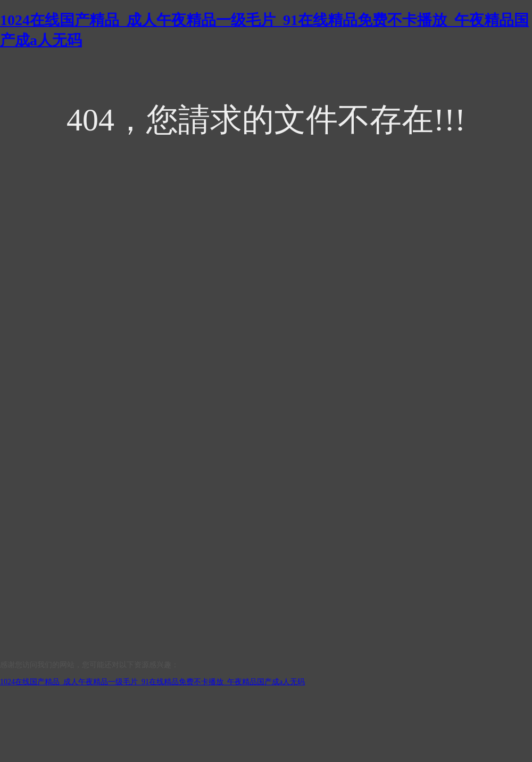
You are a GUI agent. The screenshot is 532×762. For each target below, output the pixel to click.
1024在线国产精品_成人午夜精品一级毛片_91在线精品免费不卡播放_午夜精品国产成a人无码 (152, 682)
